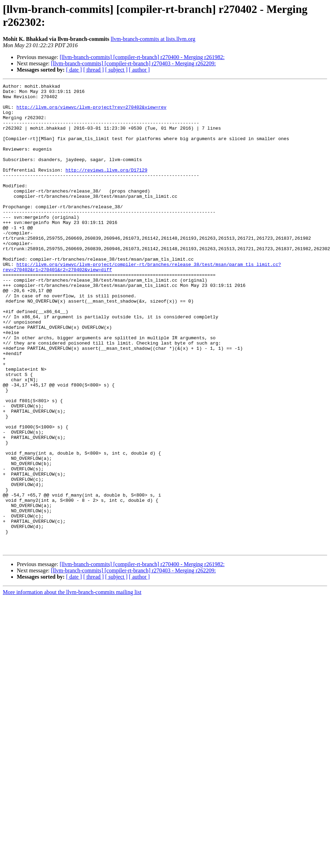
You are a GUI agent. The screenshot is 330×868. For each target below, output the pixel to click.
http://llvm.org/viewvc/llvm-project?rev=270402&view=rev (91, 112)
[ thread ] (94, 70)
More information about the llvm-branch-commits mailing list (72, 685)
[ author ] (139, 70)
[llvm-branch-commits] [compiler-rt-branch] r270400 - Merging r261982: (142, 57)
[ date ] (74, 70)
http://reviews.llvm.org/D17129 (106, 188)
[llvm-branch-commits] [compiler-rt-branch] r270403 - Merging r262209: (134, 63)
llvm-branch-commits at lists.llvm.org (153, 39)
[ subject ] (116, 70)
